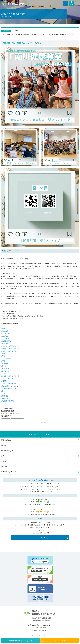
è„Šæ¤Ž (4, 461)
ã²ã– (4, 456)
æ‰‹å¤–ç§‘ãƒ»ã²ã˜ (9, 451)
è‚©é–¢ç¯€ (5, 445)
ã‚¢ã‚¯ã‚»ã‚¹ (71, 4)
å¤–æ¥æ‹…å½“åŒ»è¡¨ (40, 538)
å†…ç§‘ (4, 467)
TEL (66, 4)
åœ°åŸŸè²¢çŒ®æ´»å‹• (9, 472)
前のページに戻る (41, 422)
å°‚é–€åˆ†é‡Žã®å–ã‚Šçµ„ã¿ (40, 434)
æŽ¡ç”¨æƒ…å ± (60, 641)
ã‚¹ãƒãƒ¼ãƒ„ (6, 440)
